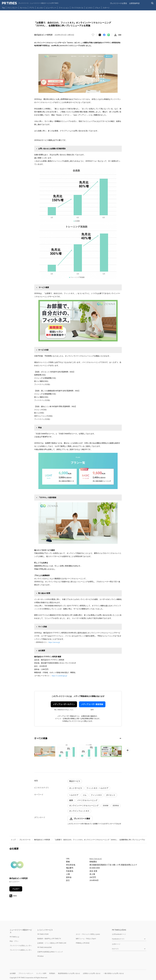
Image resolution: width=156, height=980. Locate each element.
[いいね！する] (93, 35)
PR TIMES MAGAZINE (45, 947)
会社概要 (13, 973)
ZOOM (106, 806)
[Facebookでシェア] (104, 35)
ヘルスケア (74, 795)
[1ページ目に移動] (120, 738)
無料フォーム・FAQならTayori (86, 939)
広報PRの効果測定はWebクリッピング (50, 952)
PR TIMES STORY (43, 934)
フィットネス (96, 795)
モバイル (23, 8)
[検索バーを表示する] (152, 3)
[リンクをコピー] (120, 35)
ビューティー (51, 8)
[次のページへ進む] (127, 750)
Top (3, 8)
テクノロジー (12, 8)
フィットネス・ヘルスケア (97, 788)
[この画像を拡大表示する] (45, 751)
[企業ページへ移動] (17, 866)
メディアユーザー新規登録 (92, 704)
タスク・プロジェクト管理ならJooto (88, 934)
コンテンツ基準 (41, 973)
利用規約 (52, 973)
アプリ (32, 8)
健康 (71, 800)
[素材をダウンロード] (115, 35)
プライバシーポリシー (26, 973)
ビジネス (89, 8)
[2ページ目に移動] (121, 738)
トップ (13, 840)
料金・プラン (14, 941)
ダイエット (111, 795)
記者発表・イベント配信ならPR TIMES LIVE (52, 943)
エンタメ (40, 8)
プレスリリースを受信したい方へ (21, 946)
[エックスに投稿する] (100, 35)
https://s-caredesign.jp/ (60, 676)
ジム (85, 795)
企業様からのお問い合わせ (92, 973)
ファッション (64, 8)
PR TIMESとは (14, 937)
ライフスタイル (77, 8)
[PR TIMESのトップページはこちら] (30, 3)
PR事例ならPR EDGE (83, 943)
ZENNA (116, 806)
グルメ (98, 8)
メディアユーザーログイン (64, 704)
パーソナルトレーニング (87, 800)
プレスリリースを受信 (118, 3)
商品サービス (75, 781)
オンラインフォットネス (79, 811)
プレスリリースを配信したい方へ (21, 950)
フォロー (16, 889)
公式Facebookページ (119, 934)
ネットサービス (76, 788)
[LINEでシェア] (109, 35)
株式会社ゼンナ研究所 (42, 840)
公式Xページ (116, 944)
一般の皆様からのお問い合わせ (114, 973)
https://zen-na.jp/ (54, 642)
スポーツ (106, 8)
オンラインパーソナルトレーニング (84, 806)
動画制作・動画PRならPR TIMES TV (49, 939)
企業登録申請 (134, 3)
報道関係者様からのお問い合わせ (69, 973)
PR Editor (41, 956)
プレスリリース (25, 840)
